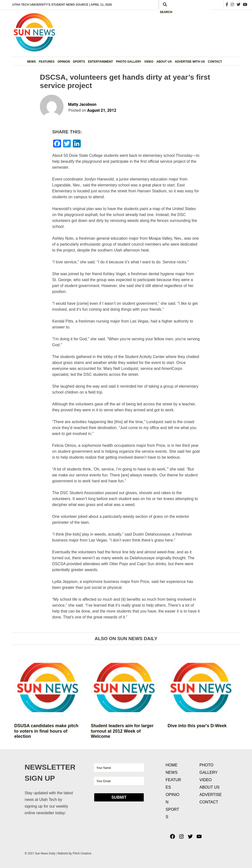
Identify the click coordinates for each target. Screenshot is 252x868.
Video (149, 62)
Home (172, 765)
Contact (215, 62)
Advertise (211, 795)
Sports (79, 62)
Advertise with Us (190, 62)
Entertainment (100, 62)
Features (47, 62)
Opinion (64, 62)
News (31, 62)
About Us (164, 62)
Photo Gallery (129, 62)
